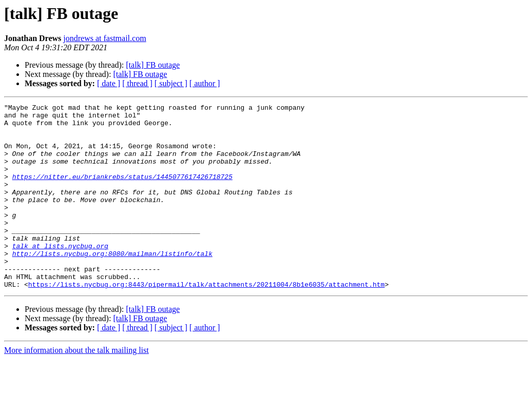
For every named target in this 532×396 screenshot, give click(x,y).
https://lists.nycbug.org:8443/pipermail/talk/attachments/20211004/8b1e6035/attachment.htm (206, 321)
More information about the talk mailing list (77, 387)
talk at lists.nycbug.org (60, 275)
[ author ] (205, 83)
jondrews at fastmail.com (104, 38)
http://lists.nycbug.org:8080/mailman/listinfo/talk (112, 284)
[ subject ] (171, 83)
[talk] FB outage (153, 65)
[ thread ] (137, 83)
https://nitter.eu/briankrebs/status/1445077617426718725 (122, 192)
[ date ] (109, 83)
